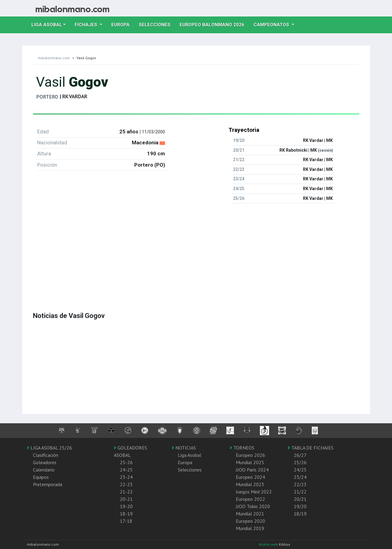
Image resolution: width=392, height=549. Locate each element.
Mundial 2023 (250, 484)
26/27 (300, 455)
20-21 (126, 499)
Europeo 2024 (250, 477)
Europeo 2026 (250, 455)
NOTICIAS (184, 448)
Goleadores (45, 462)
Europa (123, 24)
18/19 (300, 514)
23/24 (300, 477)
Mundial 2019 (250, 528)
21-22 (126, 492)
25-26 (126, 462)
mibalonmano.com (54, 58)
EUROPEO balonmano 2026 (214, 24)
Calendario (44, 470)
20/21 (300, 499)
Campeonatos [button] (272, 25)
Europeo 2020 (250, 521)
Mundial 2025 (250, 462)
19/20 (300, 506)
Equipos (41, 477)
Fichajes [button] (87, 25)
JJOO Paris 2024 (252, 470)
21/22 (300, 492)
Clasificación (46, 455)
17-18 (126, 521)
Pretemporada (48, 484)
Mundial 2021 (250, 514)
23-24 (126, 477)
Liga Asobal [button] (47, 25)
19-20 (126, 506)
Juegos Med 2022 (254, 492)
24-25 (126, 470)
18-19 (126, 514)
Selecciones (157, 24)
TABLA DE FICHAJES (311, 448)
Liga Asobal (190, 455)
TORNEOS (242, 448)
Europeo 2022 (250, 499)
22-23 (126, 484)
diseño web (269, 544)
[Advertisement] (196, 251)
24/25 (300, 470)
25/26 (300, 462)
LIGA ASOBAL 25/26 (49, 448)
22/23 (300, 484)
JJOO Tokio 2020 (253, 506)
